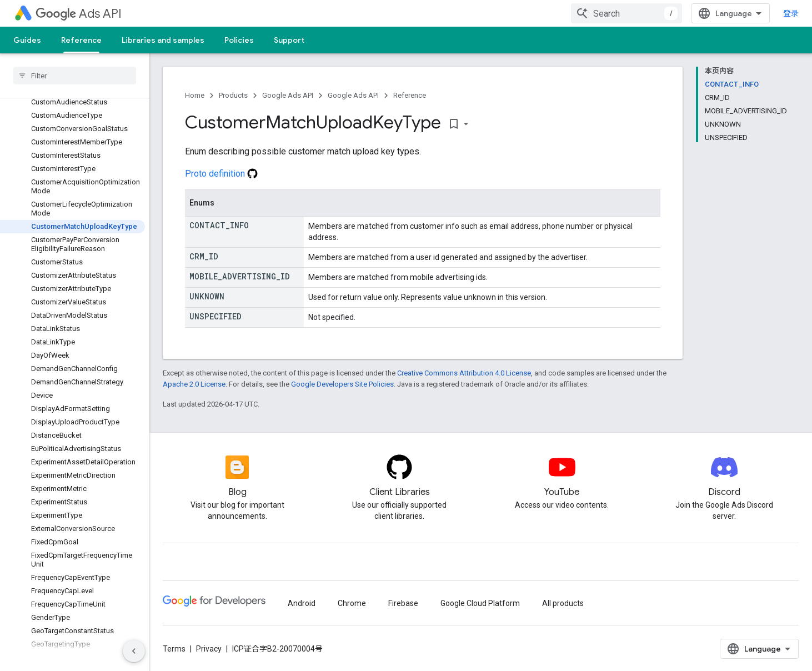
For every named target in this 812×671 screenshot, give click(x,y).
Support (289, 40)
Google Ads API (288, 95)
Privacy (209, 649)
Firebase (403, 603)
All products (563, 603)
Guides (27, 40)
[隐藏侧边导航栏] (134, 651)
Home (195, 95)
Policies (239, 40)
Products (233, 95)
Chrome (352, 603)
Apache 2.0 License (194, 384)
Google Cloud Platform (480, 603)
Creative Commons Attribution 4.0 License (464, 373)
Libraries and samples (163, 40)
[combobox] (626, 13)
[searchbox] (75, 76)
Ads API (79, 14)
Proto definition (221, 174)
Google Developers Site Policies (342, 384)
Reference (410, 95)
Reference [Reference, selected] (81, 40)
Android (302, 603)
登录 (791, 13)
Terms (174, 649)
